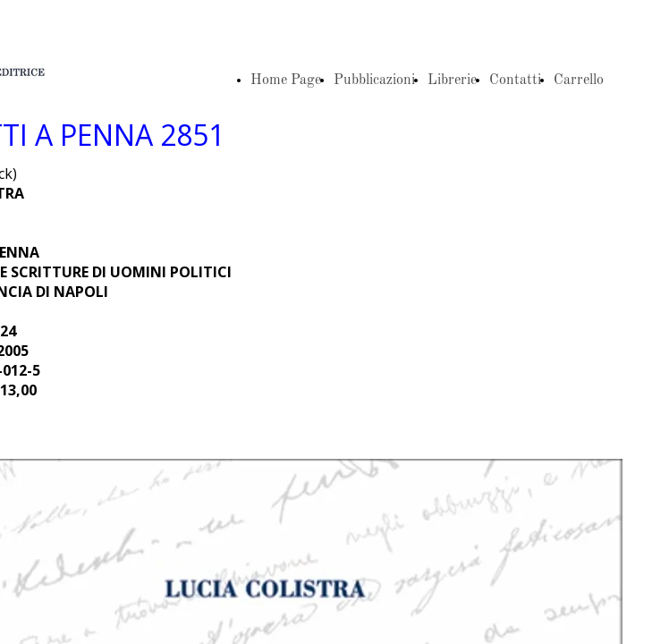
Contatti (515, 80)
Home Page (286, 80)
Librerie (452, 80)
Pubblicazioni (374, 80)
